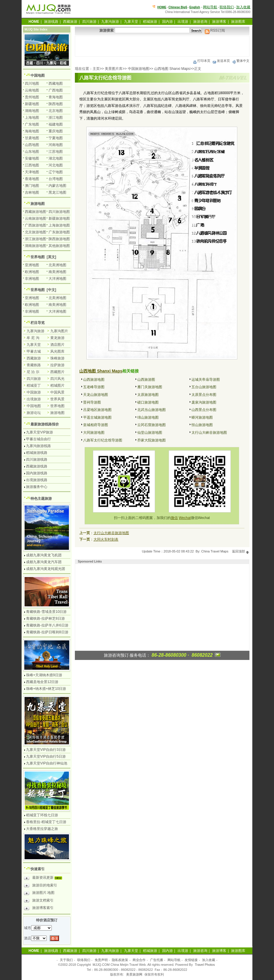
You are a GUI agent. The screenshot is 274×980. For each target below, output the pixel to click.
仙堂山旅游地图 (150, 433)
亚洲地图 (32, 265)
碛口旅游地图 (148, 402)
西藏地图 (56, 83)
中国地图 (38, 75)
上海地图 (32, 118)
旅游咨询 (200, 22)
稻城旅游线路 (37, 453)
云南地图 (32, 90)
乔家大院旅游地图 (151, 440)
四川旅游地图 (59, 212)
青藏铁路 (34, 365)
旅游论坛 (34, 413)
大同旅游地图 (94, 433)
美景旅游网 (134, 974)
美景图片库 (114, 69)
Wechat (185, 518)
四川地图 (32, 83)
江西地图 (32, 165)
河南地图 (56, 145)
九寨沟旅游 (110, 22)
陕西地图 (56, 104)
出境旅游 (34, 399)
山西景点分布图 (204, 410)
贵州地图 (32, 97)
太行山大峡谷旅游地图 (209, 433)
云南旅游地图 (36, 219)
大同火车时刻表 (106, 539)
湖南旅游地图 (36, 246)
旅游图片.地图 (39, 894)
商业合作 (139, 960)
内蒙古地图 (57, 186)
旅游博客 (219, 22)
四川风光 (57, 379)
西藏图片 (57, 372)
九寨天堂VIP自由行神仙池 (47, 763)
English (195, 7)
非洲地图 (32, 279)
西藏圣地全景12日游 (42, 682)
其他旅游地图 (59, 246)
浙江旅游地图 (36, 239)
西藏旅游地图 (36, 212)
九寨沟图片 (59, 331)
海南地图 (32, 131)
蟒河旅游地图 (202, 417)
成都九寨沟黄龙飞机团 (44, 555)
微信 (174, 518)
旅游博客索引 (39, 909)
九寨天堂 (131, 22)
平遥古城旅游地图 (97, 417)
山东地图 (32, 152)
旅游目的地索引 (41, 886)
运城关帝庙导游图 (206, 380)
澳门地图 (32, 186)
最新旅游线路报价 (45, 424)
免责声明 (101, 960)
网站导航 (210, 7)
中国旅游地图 (138, 69)
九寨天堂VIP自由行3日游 (46, 750)
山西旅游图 (146, 380)
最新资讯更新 (45, 878)
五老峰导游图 (94, 387)
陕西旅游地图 (59, 239)
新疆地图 (32, 104)
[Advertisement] (162, 46)
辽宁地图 (56, 172)
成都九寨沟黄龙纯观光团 (46, 569)
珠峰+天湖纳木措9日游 (44, 675)
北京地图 (56, 111)
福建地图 (56, 124)
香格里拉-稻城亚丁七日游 (46, 822)
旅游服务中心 (37, 487)
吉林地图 (32, 192)
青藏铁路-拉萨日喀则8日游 (47, 632)
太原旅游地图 (148, 395)
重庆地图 (56, 131)
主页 (96, 69)
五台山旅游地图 (204, 387)
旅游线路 (51, 22)
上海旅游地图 (59, 225)
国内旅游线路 (37, 473)
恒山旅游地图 (202, 425)
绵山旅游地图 (148, 417)
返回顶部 (241, 551)
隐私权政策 (120, 960)
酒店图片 (57, 345)
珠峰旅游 (57, 358)
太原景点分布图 (204, 395)
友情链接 (191, 960)
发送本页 (221, 61)
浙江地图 (56, 118)
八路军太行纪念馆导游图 (103, 440)
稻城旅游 (150, 22)
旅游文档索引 (39, 901)
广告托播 (157, 960)
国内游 (167, 22)
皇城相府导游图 (96, 425)
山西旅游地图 (94, 380)
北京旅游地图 (36, 232)
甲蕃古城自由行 (38, 439)
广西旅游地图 (36, 225)
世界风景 (57, 399)
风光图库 (57, 351)
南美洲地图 (57, 272)
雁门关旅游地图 (150, 387)
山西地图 (32, 145)
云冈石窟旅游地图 (151, 425)
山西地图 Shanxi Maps (172, 69)
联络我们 (227, 7)
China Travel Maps (215, 551)
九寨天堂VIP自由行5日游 (46, 756)
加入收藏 (243, 7)
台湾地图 (56, 179)
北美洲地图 (57, 265)
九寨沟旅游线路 (38, 446)
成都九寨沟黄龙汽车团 (44, 562)
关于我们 (66, 960)
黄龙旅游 (57, 338)
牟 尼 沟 (33, 338)
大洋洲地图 (57, 279)
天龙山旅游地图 (96, 395)
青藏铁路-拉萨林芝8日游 (45, 618)
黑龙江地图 (57, 192)
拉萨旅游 (57, 365)
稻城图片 (57, 385)
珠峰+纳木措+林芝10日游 (46, 689)
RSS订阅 (215, 30)
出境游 (183, 22)
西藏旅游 (70, 22)
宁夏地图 (56, 138)
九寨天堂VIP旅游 (40, 432)
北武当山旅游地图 (151, 410)
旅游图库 (238, 22)
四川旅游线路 (37, 460)
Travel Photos (205, 965)
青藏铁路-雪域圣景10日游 (46, 612)
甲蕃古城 (34, 351)
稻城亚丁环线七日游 (42, 815)
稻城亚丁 (34, 385)
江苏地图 (56, 152)
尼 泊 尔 (33, 372)
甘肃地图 (32, 138)
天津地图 (32, 172)
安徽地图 (32, 158)
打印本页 (202, 61)
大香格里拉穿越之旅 (42, 829)
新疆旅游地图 (59, 219)
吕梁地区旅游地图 (97, 410)
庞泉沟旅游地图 (204, 402)
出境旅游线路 (37, 480)
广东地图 (32, 124)
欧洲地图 (32, 272)
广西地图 (56, 90)
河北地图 (56, 165)
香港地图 (32, 179)
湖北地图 (56, 158)
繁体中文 (241, 61)
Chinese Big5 (178, 7)
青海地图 (56, 97)
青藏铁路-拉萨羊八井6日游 (47, 625)
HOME (162, 7)
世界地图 (38, 257)
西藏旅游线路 (37, 466)
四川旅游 (89, 22)
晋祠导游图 (92, 402)
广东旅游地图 (59, 232)
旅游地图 (38, 204)
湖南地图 (32, 111)
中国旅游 (34, 392)
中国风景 (57, 392)
